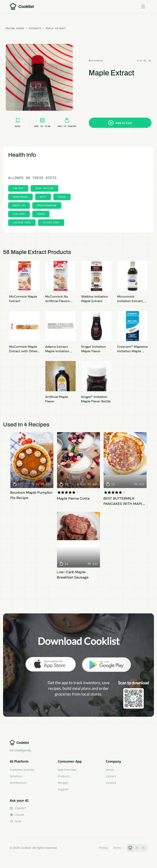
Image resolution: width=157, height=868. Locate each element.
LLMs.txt (88, 848)
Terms (117, 848)
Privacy (104, 848)
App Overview (67, 770)
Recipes (63, 783)
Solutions (16, 776)
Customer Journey (22, 770)
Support (63, 789)
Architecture (18, 783)
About (110, 770)
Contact (111, 783)
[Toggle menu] (143, 7)
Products (64, 776)
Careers (111, 776)
